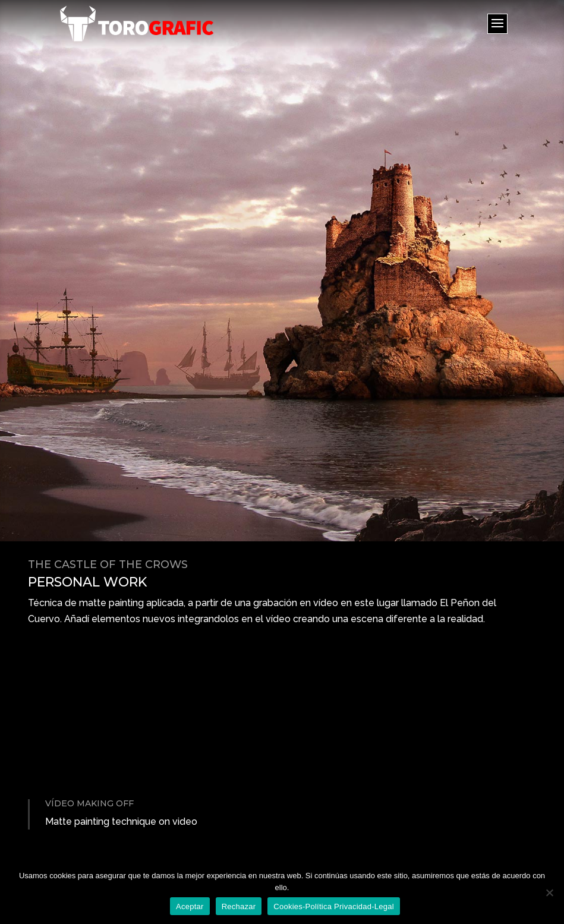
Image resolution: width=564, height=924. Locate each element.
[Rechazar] (549, 893)
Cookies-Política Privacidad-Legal (334, 906)
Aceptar (190, 906)
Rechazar (239, 906)
